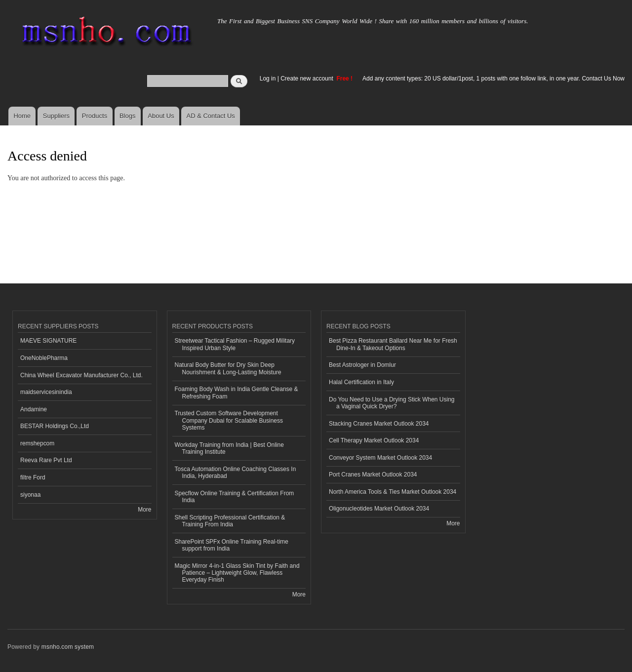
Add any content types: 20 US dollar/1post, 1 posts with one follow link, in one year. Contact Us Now (494, 79)
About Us (161, 116)
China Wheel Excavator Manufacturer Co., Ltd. (81, 375)
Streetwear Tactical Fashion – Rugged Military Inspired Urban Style (235, 344)
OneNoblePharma (44, 358)
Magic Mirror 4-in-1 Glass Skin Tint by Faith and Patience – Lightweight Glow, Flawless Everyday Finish (237, 573)
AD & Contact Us (211, 116)
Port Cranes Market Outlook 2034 (373, 474)
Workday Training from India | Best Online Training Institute (229, 448)
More (144, 510)
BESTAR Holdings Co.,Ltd (55, 426)
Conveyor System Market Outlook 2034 (380, 458)
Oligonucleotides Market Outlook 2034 (379, 509)
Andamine (34, 409)
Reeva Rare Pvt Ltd (46, 460)
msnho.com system (68, 647)
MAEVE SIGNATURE (48, 341)
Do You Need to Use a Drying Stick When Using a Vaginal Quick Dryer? (392, 403)
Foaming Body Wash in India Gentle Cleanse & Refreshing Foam (237, 393)
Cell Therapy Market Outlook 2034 (374, 440)
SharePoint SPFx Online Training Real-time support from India (232, 545)
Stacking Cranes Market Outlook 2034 (379, 424)
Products (95, 116)
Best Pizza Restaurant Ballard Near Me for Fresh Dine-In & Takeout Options (393, 344)
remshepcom (37, 443)
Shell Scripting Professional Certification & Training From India (230, 521)
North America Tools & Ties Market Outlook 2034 (393, 492)
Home (22, 116)
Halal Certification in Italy (361, 382)
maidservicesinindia (46, 392)
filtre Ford (33, 477)
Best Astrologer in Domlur (362, 365)
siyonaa (30, 495)
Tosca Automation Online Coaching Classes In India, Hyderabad (236, 473)
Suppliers (56, 116)
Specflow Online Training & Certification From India (235, 497)
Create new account (308, 79)
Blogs (128, 116)
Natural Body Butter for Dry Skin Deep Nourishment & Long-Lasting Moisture (228, 368)
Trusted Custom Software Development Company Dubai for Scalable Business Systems (229, 420)
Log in (268, 79)
